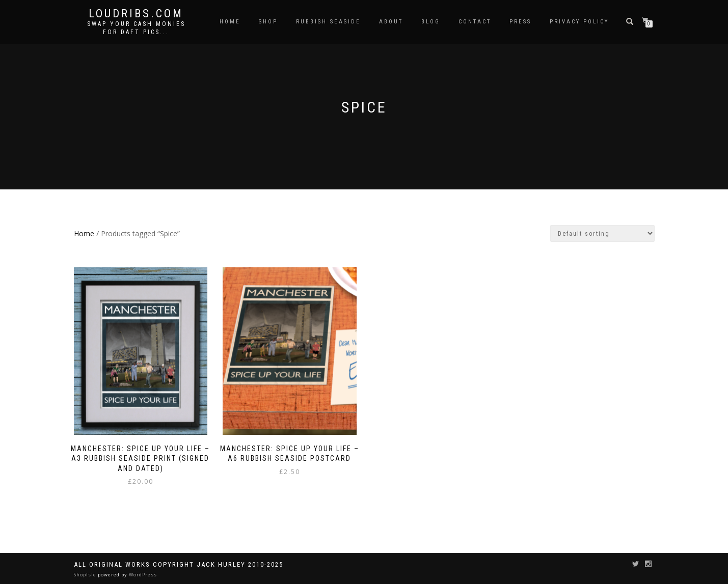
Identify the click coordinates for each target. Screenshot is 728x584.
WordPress (142, 575)
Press (520, 22)
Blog (431, 22)
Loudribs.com (136, 14)
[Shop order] (602, 233)
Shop (268, 22)
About (391, 22)
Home (230, 22)
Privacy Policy (579, 22)
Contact (475, 22)
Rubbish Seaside (328, 22)
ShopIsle (86, 575)
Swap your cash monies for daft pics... (136, 28)
